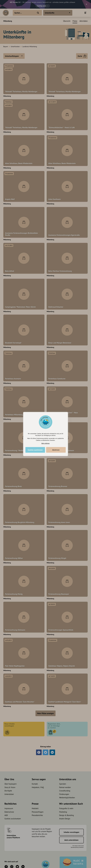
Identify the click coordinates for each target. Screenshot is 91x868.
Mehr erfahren (45, 443)
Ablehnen (56, 450)
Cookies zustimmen (35, 450)
